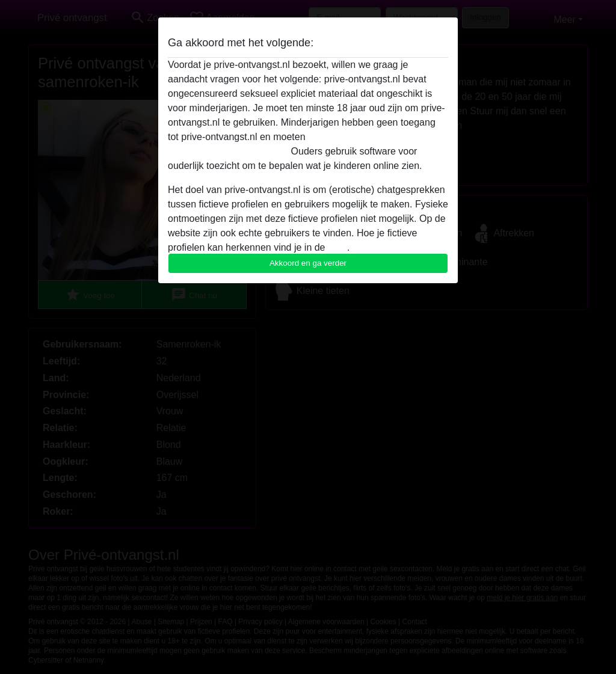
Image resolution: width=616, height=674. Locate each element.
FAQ (337, 247)
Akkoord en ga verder (308, 263)
